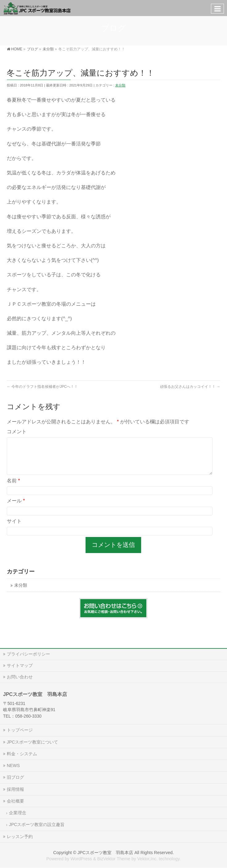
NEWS (13, 765)
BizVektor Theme (114, 859)
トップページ (20, 730)
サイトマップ (20, 665)
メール (16, 508)
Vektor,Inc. (147, 859)
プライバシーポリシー (28, 654)
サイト (14, 528)
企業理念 (18, 813)
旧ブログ (15, 777)
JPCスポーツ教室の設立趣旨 (37, 824)
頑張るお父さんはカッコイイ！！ (190, 387)
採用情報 (15, 789)
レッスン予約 (20, 837)
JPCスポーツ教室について (32, 742)
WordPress (81, 859)
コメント (17, 432)
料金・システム (22, 754)
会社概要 (15, 801)
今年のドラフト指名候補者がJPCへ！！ (42, 387)
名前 (13, 488)
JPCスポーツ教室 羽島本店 (105, 853)
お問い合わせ (20, 677)
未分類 (120, 85)
